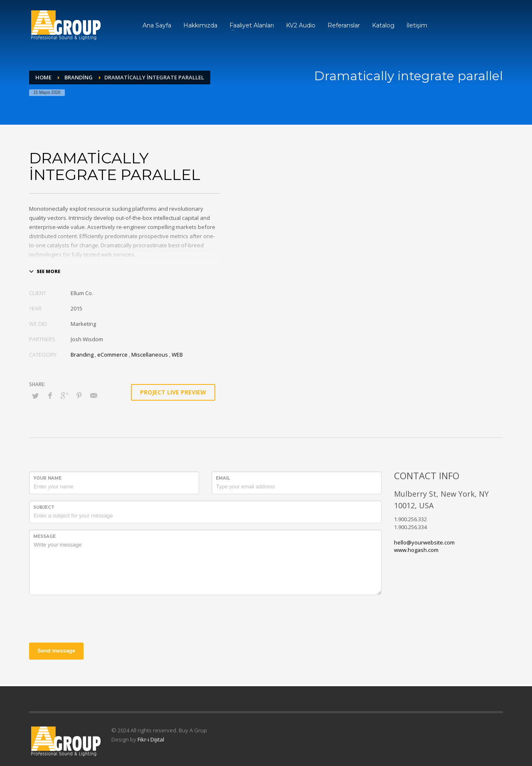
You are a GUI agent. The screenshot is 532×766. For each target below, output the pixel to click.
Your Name (47, 478)
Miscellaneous (150, 355)
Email (223, 478)
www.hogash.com (416, 550)
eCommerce (112, 355)
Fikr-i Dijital (151, 739)
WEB (177, 355)
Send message (56, 651)
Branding (82, 355)
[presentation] (92, 618)
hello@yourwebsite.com (424, 542)
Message (44, 536)
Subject (44, 507)
